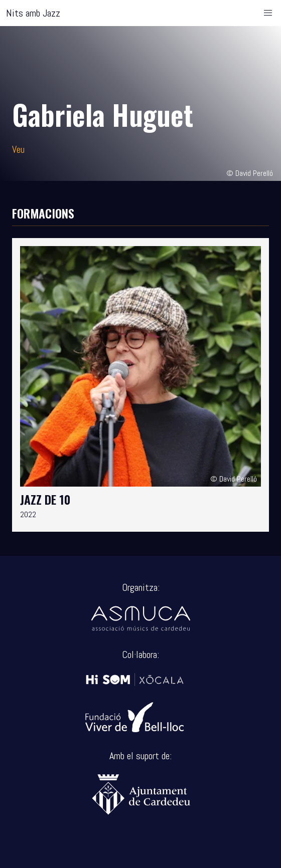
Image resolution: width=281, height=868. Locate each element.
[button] (268, 13)
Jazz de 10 (45, 499)
